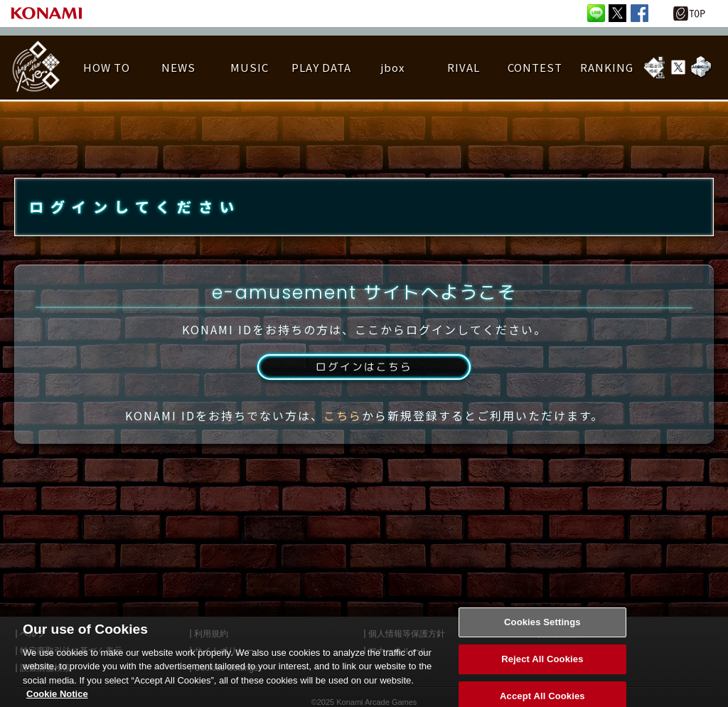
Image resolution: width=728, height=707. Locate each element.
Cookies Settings (542, 633)
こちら (343, 429)
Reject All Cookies (542, 670)
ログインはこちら (364, 379)
